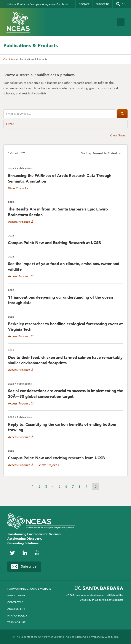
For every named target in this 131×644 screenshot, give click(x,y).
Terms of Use (16, 622)
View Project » (18, 188)
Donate (84, 4)
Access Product (21, 222)
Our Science (10, 59)
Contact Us (15, 602)
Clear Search (119, 135)
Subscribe (103, 4)
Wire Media (112, 637)
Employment (16, 595)
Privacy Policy (17, 615)
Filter (65, 124)
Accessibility (16, 609)
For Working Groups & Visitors (29, 589)
